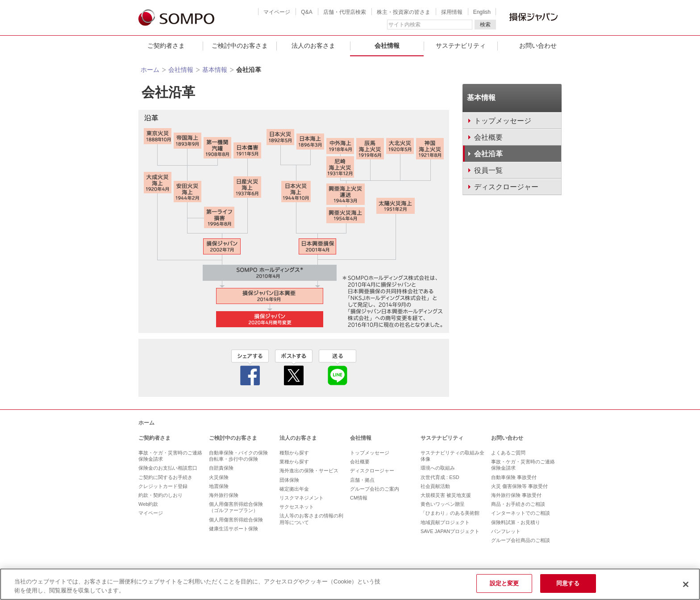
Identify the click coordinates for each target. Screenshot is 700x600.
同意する (568, 583)
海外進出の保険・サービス (309, 471)
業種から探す (294, 462)
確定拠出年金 (294, 489)
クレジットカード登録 (163, 486)
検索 (485, 25)
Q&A (306, 12)
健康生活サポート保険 (233, 529)
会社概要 (360, 462)
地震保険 (219, 486)
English (482, 12)
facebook (250, 367)
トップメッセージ (370, 453)
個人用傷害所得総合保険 (236, 520)
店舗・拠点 (362, 480)
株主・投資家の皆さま (404, 12)
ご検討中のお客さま (240, 46)
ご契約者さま (166, 46)
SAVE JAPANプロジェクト (450, 531)
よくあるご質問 (508, 453)
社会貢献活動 (435, 486)
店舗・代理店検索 (345, 12)
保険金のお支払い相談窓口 (168, 468)
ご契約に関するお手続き (165, 477)
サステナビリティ (461, 46)
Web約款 (148, 504)
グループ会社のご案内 (375, 489)
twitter (294, 367)
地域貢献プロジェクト (445, 522)
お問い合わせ (538, 46)
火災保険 (219, 477)
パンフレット (506, 531)
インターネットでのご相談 (521, 513)
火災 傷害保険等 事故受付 (519, 486)
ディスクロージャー (372, 471)
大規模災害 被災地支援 (446, 495)
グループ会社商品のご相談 (521, 540)
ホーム (150, 70)
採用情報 (452, 12)
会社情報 (387, 46)
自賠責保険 (221, 468)
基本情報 (215, 70)
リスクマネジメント (302, 498)
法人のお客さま (313, 46)
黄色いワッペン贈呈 (443, 504)
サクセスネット (297, 507)
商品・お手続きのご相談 (518, 504)
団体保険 (289, 480)
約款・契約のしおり (160, 495)
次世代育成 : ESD (440, 477)
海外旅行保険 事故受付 (516, 495)
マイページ (277, 12)
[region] (350, 584)
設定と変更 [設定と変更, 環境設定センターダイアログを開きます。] (504, 583)
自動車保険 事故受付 (514, 477)
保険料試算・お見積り (516, 522)
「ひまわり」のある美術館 (450, 513)
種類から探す (294, 453)
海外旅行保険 (224, 495)
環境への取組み (438, 468)
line (337, 367)
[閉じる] (686, 584)
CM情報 (359, 498)
